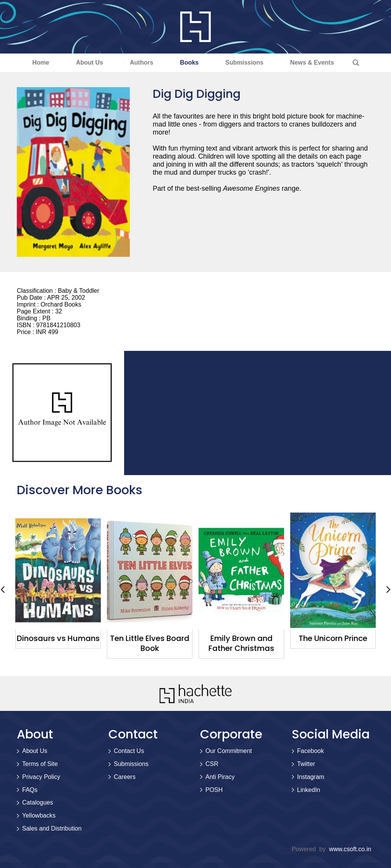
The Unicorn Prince (333, 638)
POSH (214, 790)
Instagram (311, 777)
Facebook (310, 751)
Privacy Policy (41, 777)
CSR (212, 764)
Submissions (244, 62)
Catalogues (38, 802)
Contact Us (129, 751)
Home (40, 62)
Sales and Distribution (52, 828)
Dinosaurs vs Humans (58, 638)
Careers (125, 777)
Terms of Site (40, 764)
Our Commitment (229, 751)
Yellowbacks (39, 815)
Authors (141, 62)
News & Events (312, 62)
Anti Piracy (220, 777)
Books (189, 62)
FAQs (30, 790)
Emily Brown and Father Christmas (241, 643)
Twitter (306, 764)
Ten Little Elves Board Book (150, 643)
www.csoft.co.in (350, 849)
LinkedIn (309, 790)
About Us (90, 62)
